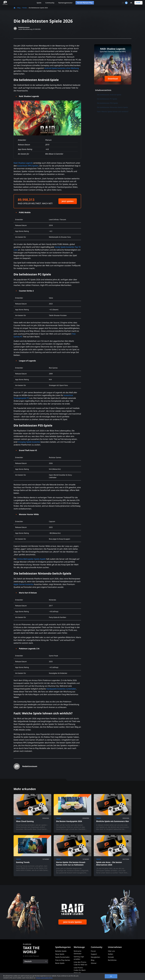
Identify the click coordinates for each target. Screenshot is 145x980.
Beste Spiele (60, 963)
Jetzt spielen (68, 201)
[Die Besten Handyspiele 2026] (72, 813)
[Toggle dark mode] (125, 3)
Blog (19, 8)
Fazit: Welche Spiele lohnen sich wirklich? (113, 112)
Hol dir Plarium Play (85, 3)
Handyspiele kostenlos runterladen (61, 689)
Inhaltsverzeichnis (103, 90)
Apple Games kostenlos (24, 584)
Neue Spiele (60, 954)
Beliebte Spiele (61, 951)
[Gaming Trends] (32, 856)
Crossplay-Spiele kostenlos (29, 442)
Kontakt (111, 957)
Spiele (39, 3)
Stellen (111, 954)
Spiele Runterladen (62, 957)
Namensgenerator (65, 3)
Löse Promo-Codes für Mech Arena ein (80, 970)
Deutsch (28, 961)
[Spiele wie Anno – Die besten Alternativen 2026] (113, 856)
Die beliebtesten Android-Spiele (109, 95)
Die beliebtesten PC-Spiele (107, 99)
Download (113, 79)
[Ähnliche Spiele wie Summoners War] (113, 813)
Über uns (111, 951)
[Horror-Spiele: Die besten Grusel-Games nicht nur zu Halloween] (72, 856)
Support (94, 954)
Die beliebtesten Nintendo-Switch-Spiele (112, 107)
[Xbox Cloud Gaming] (32, 813)
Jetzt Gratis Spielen (72, 922)
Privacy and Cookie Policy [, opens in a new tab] (44, 978)
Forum (93, 951)
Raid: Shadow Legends (23, 163)
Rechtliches (112, 960)
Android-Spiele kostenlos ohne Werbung (62, 68)
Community (50, 3)
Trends (25, 8)
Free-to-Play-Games (63, 960)
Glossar (94, 963)
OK (111, 976)
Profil (138, 3)
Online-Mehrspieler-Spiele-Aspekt (31, 559)
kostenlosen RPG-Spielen (28, 166)
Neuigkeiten (95, 957)
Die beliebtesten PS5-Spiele (107, 103)
